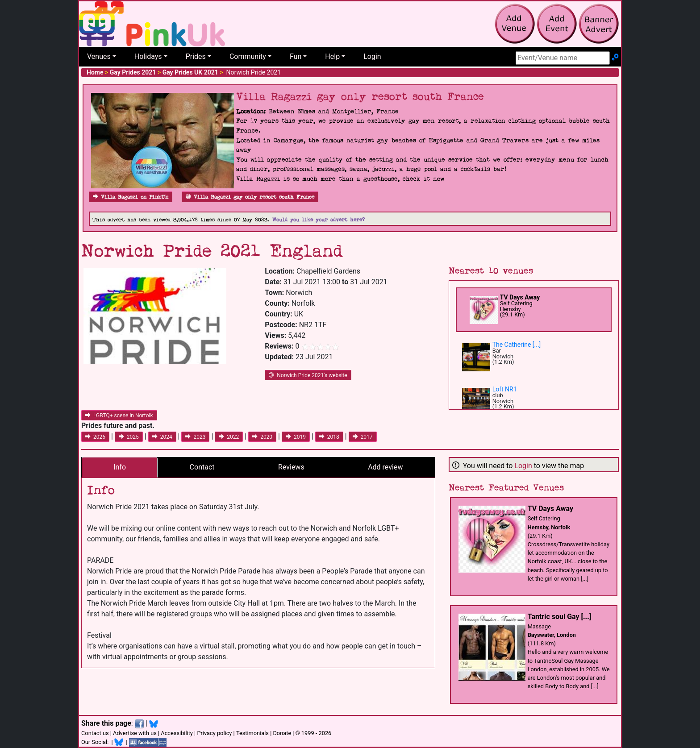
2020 (262, 437)
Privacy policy (214, 733)
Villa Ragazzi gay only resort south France (250, 197)
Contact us (95, 733)
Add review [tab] (385, 467)
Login (372, 56)
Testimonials (252, 733)
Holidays (148, 56)
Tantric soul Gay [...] (560, 617)
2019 (296, 437)
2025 (129, 437)
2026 (95, 437)
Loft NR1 (505, 389)
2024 (162, 437)
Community (248, 56)
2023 (195, 437)
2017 (363, 437)
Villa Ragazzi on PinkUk (131, 197)
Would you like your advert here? (319, 220)
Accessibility (177, 733)
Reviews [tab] (291, 467)
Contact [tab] (202, 467)
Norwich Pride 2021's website (308, 375)
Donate (282, 733)
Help (332, 56)
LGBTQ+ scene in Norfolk (119, 416)
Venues (99, 56)
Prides (196, 56)
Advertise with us (135, 733)
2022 (229, 437)
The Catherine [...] (517, 345)
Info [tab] (120, 467)
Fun (296, 56)
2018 (329, 437)
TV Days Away (520, 297)
